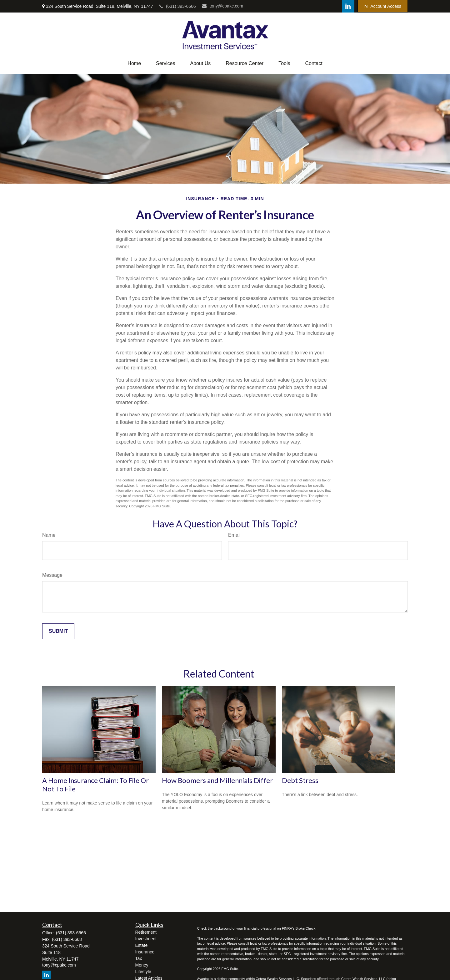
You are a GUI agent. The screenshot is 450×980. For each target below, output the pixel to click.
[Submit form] (58, 631)
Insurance (145, 952)
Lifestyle (143, 972)
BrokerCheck (305, 928)
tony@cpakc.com (223, 6)
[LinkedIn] (348, 6)
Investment (146, 939)
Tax (139, 958)
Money (142, 965)
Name (49, 535)
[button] (134, 63)
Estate (142, 945)
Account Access (383, 6)
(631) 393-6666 (178, 6)
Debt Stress (300, 780)
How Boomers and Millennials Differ (217, 780)
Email (234, 535)
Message (52, 575)
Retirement (146, 932)
